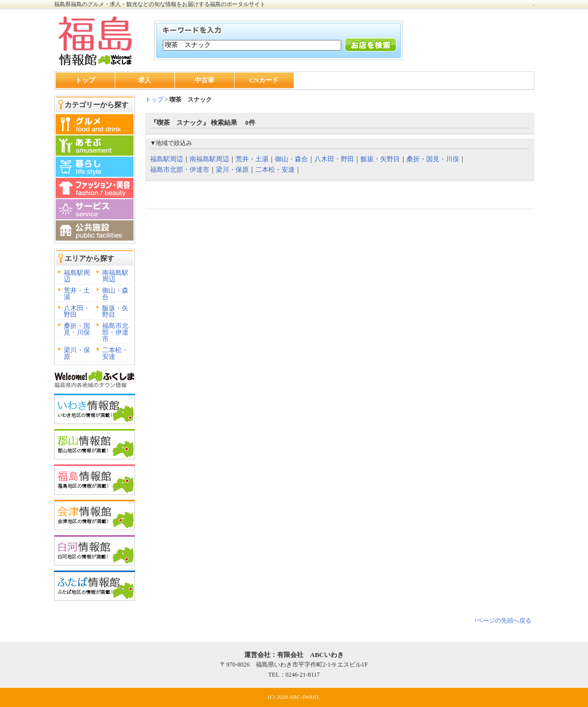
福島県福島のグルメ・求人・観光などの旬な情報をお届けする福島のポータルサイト (160, 4)
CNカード (264, 80)
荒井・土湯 (77, 294)
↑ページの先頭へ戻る (503, 621)
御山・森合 (115, 294)
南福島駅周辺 (115, 276)
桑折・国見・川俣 (77, 329)
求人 (145, 80)
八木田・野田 (77, 311)
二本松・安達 (115, 353)
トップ (85, 80)
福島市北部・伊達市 (115, 332)
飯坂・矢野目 (115, 311)
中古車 (205, 80)
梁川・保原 (77, 353)
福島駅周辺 (77, 276)
